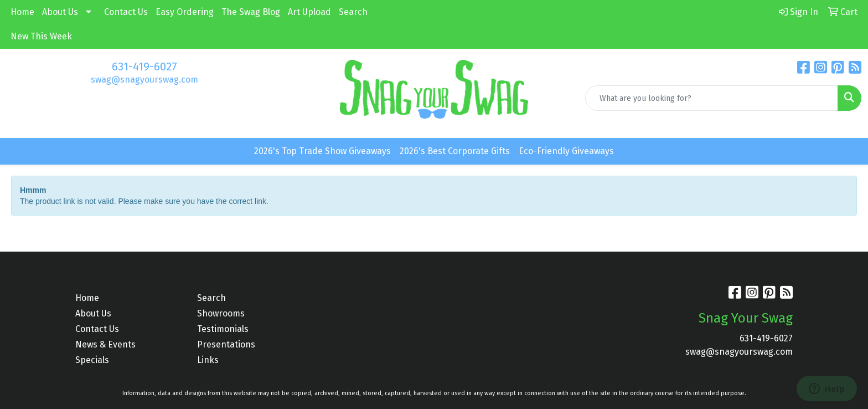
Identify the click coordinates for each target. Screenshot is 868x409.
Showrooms (221, 313)
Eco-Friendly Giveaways (566, 151)
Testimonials (223, 329)
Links (208, 360)
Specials (92, 360)
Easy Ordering (185, 12)
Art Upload (309, 12)
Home (22, 12)
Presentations (226, 344)
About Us (60, 12)
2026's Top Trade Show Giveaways (322, 151)
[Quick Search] (712, 98)
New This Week (41, 36)
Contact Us (126, 12)
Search (353, 12)
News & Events (105, 344)
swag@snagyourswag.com (144, 80)
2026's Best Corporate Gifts (455, 151)
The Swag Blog (251, 12)
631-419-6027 (144, 67)
